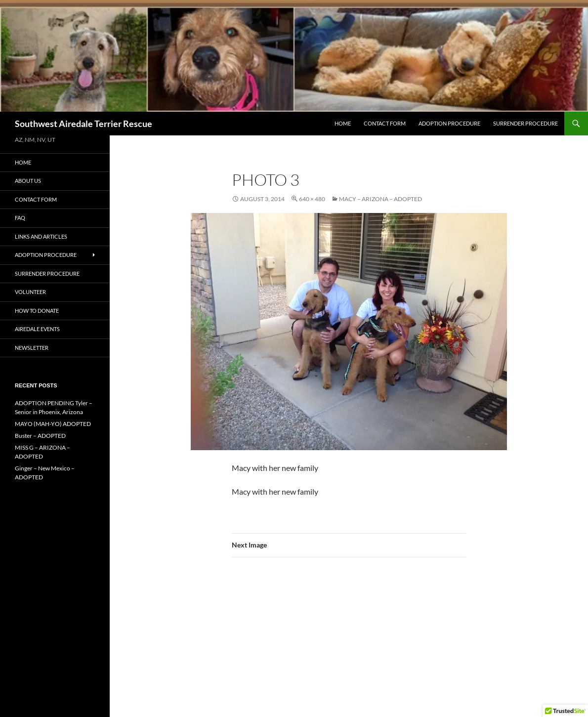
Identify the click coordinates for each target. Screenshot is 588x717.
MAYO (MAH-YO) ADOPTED (53, 424)
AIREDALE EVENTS (37, 329)
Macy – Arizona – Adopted (380, 199)
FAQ (20, 218)
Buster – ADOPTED (40, 436)
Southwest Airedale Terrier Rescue (84, 124)
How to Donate (37, 311)
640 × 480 (312, 199)
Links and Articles (41, 236)
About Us (28, 181)
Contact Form (385, 123)
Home (343, 123)
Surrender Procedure (525, 123)
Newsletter (32, 348)
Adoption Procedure (449, 123)
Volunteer (30, 292)
